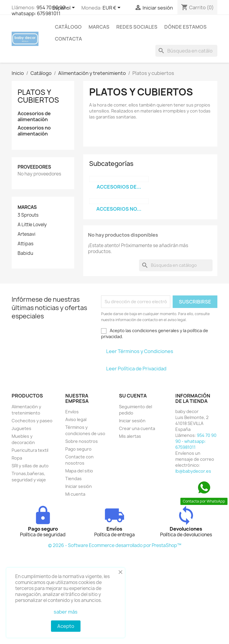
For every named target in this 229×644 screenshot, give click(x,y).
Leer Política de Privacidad (136, 369)
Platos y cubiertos (38, 96)
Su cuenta (133, 396)
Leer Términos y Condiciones (140, 351)
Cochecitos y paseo (32, 421)
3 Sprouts (28, 215)
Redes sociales (137, 27)
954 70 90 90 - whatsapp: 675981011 (40, 10)
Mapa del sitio (79, 471)
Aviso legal (76, 419)
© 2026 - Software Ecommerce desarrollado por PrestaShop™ (115, 545)
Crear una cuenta (137, 428)
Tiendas (74, 479)
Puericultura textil (30, 450)
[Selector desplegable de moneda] (113, 8)
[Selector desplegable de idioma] (65, 8)
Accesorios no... (119, 209)
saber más (66, 612)
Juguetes (21, 428)
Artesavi (27, 234)
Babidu (25, 253)
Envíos (72, 412)
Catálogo (68, 27)
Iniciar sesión (79, 486)
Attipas (25, 244)
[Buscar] (186, 51)
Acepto (66, 626)
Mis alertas (130, 436)
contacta (68, 39)
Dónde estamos (185, 27)
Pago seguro (78, 449)
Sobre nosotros (82, 441)
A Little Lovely (32, 225)
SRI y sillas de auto (30, 466)
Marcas (99, 27)
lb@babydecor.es (193, 471)
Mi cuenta (75, 494)
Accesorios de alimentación (34, 117)
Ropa (17, 458)
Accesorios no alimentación (34, 131)
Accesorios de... (119, 187)
